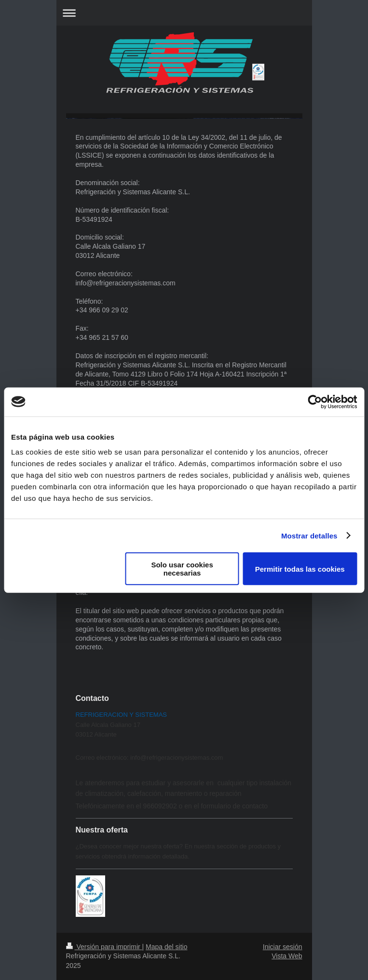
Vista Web (287, 956)
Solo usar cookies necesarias (182, 569)
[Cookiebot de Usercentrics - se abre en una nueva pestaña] (315, 402)
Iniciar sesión (283, 947)
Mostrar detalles (309, 535)
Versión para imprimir (104, 947)
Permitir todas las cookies (300, 569)
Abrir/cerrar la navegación (184, 13)
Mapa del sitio (166, 947)
